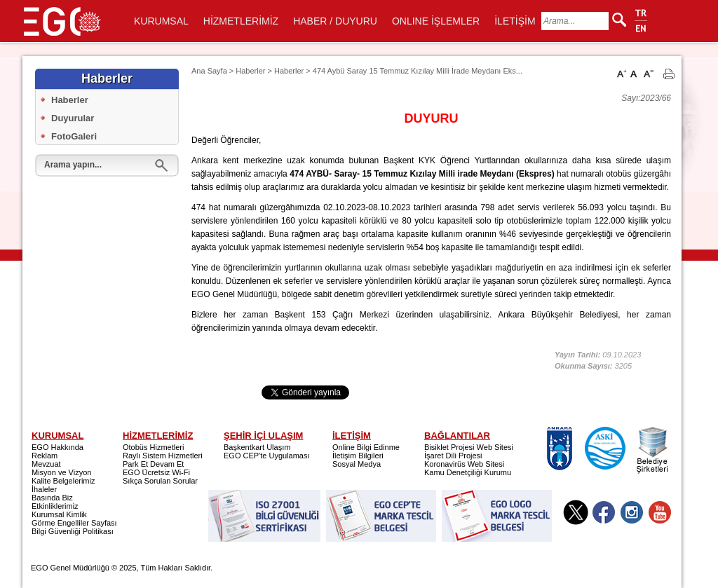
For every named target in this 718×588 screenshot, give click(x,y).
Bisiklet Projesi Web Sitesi (469, 447)
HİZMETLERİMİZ (241, 21)
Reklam (45, 456)
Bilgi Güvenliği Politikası (73, 531)
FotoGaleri (74, 136)
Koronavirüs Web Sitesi (464, 464)
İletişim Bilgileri (358, 456)
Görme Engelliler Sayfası (74, 523)
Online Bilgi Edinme (366, 447)
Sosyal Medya (357, 464)
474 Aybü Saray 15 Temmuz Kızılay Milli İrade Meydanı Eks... (418, 71)
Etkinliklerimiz (55, 506)
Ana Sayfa (209, 71)
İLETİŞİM (515, 21)
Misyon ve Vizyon (61, 472)
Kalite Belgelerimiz (63, 481)
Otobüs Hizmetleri (153, 447)
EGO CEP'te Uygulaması (267, 456)
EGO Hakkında (57, 447)
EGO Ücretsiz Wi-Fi (156, 472)
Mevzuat (46, 464)
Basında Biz (52, 498)
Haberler (70, 100)
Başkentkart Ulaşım (257, 447)
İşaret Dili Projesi (453, 456)
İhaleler (44, 489)
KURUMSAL (161, 21)
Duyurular (73, 118)
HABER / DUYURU (335, 21)
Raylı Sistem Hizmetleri (163, 456)
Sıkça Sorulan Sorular (160, 481)
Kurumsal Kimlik (59, 514)
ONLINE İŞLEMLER (436, 21)
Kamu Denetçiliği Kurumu (468, 472)
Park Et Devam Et (153, 464)
